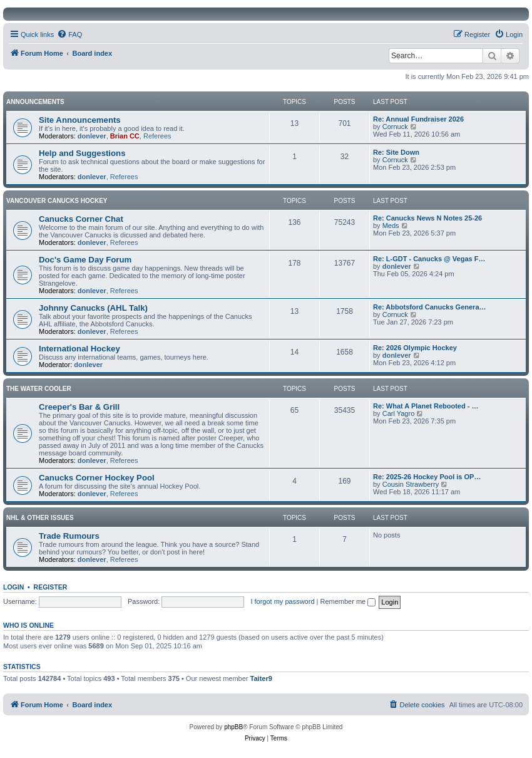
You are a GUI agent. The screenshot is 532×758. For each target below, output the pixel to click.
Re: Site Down (396, 152)
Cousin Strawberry (411, 484)
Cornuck (395, 127)
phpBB (233, 727)
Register (51, 587)
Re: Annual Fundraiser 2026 (418, 119)
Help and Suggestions (82, 153)
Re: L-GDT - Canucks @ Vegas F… (429, 259)
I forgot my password (282, 601)
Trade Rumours (69, 536)
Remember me (348, 601)
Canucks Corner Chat (81, 219)
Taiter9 (261, 678)
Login (13, 587)
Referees (157, 136)
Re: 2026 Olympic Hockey (415, 348)
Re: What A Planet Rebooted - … (426, 406)
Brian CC (125, 136)
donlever (92, 136)
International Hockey (79, 349)
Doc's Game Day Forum (85, 260)
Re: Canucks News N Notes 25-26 (427, 218)
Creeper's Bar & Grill (79, 407)
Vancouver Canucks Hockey (57, 201)
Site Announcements (80, 120)
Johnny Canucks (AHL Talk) (93, 308)
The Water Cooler (39, 389)
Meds (391, 226)
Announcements (35, 102)
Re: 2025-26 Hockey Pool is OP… (427, 477)
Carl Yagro (399, 413)
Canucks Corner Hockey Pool (97, 478)
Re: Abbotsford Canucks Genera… (430, 307)
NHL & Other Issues (40, 518)
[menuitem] (69, 34)
